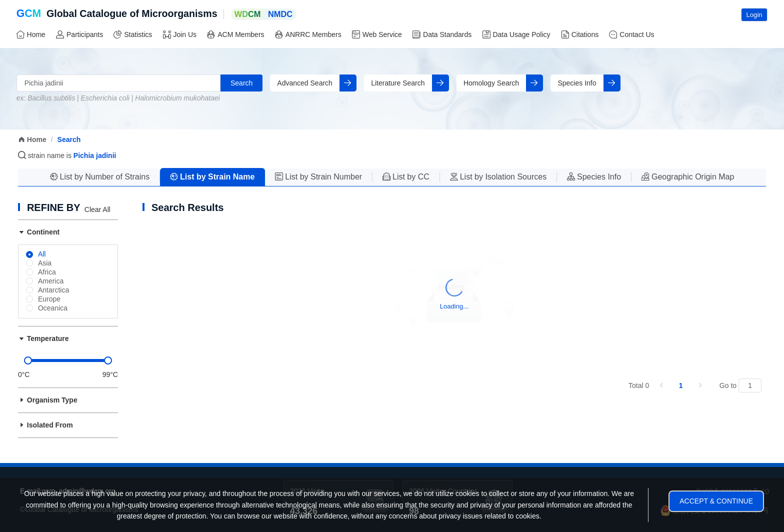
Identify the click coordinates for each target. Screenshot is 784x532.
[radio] (36, 254)
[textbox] (118, 83)
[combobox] (118, 83)
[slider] (68, 360)
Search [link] (69, 139)
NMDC (280, 14)
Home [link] (32, 139)
